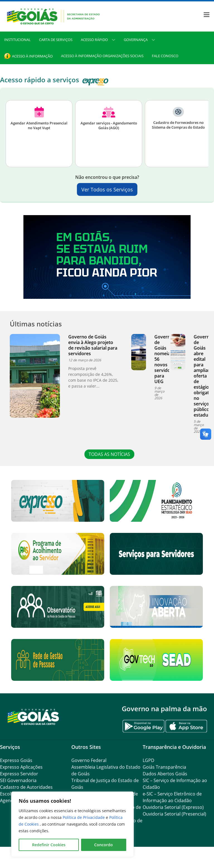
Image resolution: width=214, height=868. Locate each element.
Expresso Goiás (16, 760)
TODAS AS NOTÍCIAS (110, 454)
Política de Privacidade (84, 817)
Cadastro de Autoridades (26, 787)
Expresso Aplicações (21, 767)
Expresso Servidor (19, 774)
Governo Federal (89, 760)
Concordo (104, 845)
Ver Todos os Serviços (107, 189)
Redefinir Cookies (49, 845)
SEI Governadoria (18, 780)
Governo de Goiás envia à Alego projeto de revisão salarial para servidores (93, 345)
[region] (72, 824)
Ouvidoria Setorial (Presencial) (174, 814)
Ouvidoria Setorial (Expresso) (173, 807)
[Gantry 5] (33, 717)
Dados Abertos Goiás (165, 774)
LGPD (149, 760)
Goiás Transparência (164, 767)
